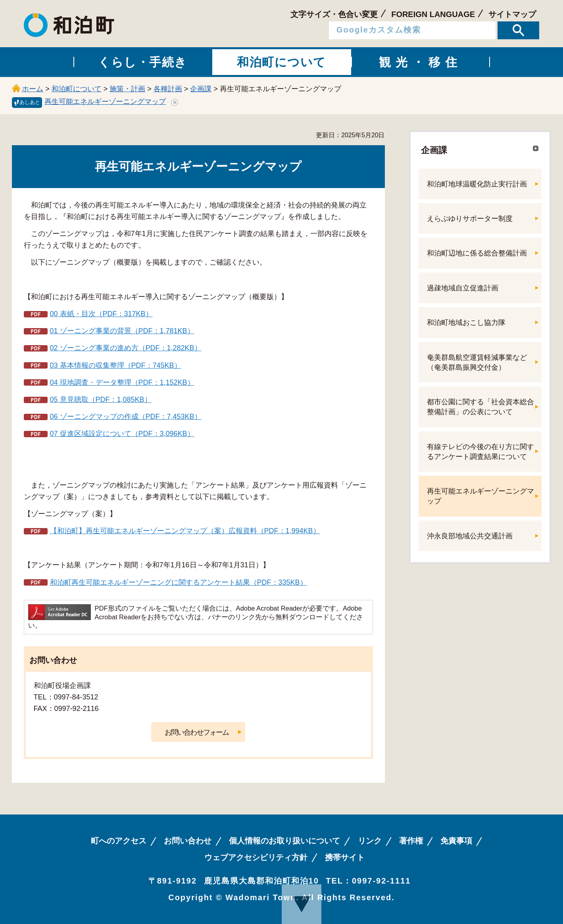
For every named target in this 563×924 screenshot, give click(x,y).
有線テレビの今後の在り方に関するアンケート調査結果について (480, 452)
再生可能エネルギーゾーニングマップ (105, 102)
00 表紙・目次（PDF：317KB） (101, 314)
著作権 (411, 841)
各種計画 (168, 89)
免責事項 (456, 841)
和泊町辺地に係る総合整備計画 (477, 253)
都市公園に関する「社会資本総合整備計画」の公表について (480, 407)
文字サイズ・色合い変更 (334, 14)
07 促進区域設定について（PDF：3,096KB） (122, 434)
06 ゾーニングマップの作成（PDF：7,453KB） (126, 417)
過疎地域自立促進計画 (463, 288)
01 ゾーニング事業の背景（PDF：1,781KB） (122, 331)
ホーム (33, 89)
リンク (370, 841)
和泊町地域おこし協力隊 (466, 323)
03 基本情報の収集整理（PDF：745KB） (116, 365)
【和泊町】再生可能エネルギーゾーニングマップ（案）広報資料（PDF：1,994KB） (185, 531)
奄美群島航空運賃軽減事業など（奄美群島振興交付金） (477, 362)
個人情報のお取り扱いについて (284, 841)
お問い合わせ (188, 841)
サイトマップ (512, 14)
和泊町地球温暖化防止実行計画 (477, 184)
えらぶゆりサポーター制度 (470, 219)
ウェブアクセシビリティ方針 (256, 857)
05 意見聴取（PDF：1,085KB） (101, 400)
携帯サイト (345, 857)
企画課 (201, 89)
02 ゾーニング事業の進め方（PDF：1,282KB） (126, 348)
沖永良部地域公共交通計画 (470, 536)
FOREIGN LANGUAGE (433, 14)
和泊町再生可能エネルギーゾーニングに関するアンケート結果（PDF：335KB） (179, 582)
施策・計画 (127, 89)
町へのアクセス (119, 841)
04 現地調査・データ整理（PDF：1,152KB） (122, 382)
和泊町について (77, 89)
